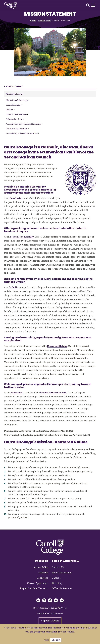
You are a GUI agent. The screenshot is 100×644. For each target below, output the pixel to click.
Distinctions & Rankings (18, 100)
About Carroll (45, 21)
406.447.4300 (57, 613)
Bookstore (42, 578)
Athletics (43, 573)
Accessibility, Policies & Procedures (23, 134)
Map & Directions (62, 573)
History (10, 110)
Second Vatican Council (53, 393)
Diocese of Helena (57, 346)
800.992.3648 (43, 613)
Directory (57, 583)
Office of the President (17, 115)
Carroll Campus (14, 105)
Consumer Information (17, 129)
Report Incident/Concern (34, 589)
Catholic (13, 288)
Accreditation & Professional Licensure (24, 124)
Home (33, 21)
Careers (56, 578)
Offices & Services (15, 119)
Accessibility (41, 567)
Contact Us (58, 567)
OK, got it (56, 640)
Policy (46, 640)
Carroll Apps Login (38, 583)
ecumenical (17, 393)
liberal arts (15, 198)
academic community (22, 237)
